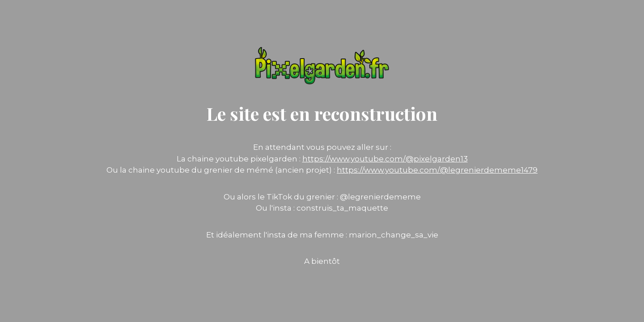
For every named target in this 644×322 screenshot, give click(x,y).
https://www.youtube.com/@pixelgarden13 (385, 159)
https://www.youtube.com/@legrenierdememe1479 (437, 170)
